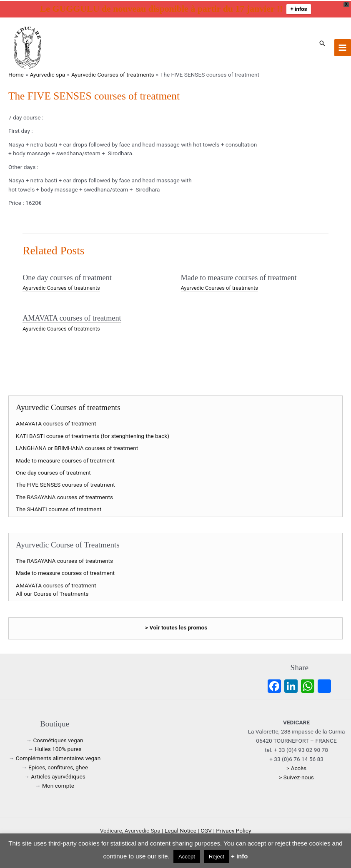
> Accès (296, 768)
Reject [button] (217, 857)
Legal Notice (181, 831)
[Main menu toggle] (343, 47)
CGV (206, 831)
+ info (239, 856)
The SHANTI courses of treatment (59, 509)
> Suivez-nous (296, 777)
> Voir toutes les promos (176, 627)
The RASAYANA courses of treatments (64, 497)
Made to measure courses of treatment (239, 278)
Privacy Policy (233, 831)
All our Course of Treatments (52, 594)
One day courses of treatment (67, 278)
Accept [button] (187, 857)
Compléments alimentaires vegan (58, 758)
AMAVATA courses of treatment (72, 318)
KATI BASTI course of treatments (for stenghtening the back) (93, 436)
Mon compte (58, 786)
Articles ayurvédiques (58, 776)
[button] (322, 43)
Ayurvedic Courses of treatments (61, 288)
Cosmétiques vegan (58, 740)
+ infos (299, 9)
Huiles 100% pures (58, 749)
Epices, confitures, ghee (58, 767)
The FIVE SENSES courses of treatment (65, 485)
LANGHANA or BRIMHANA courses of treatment (77, 448)
